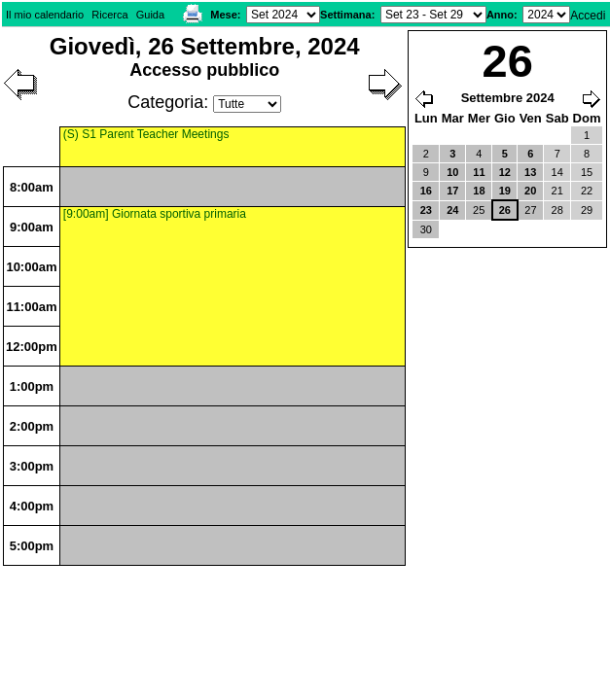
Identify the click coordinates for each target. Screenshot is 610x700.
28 (557, 210)
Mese (224, 15)
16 (426, 191)
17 (452, 191)
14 (557, 172)
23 (426, 210)
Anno (500, 15)
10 (452, 172)
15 (587, 172)
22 (587, 191)
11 (479, 172)
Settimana (346, 15)
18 (479, 191)
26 (505, 210)
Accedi (588, 16)
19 (505, 191)
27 (530, 210)
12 (505, 172)
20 (530, 191)
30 (426, 229)
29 (587, 210)
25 (479, 210)
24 (452, 210)
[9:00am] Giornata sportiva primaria (155, 214)
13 (530, 172)
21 (557, 191)
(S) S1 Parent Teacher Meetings (146, 134)
